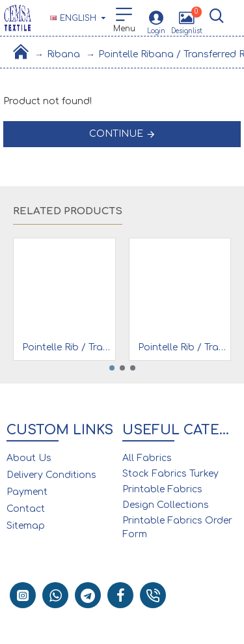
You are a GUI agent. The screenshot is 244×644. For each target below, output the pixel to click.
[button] (112, 368)
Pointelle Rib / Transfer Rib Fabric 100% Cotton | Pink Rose (183, 347)
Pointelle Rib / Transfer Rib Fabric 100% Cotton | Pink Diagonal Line (67, 347)
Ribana (63, 54)
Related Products (68, 211)
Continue (116, 134)
